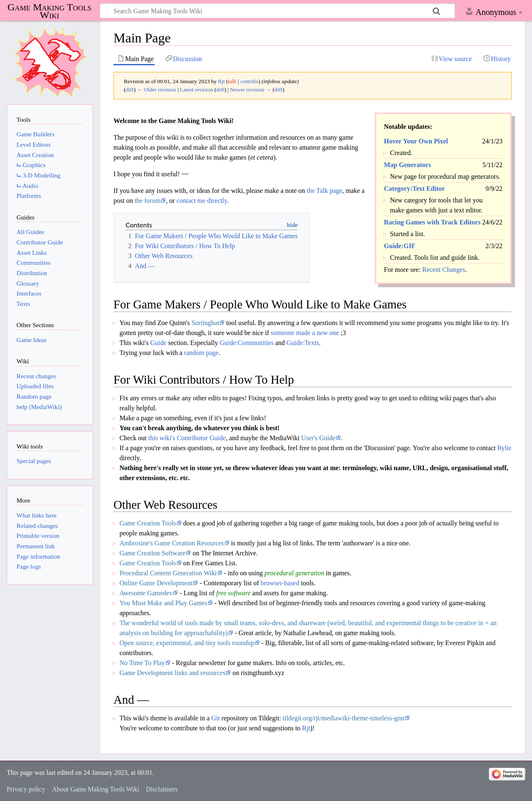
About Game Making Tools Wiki (96, 789)
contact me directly (202, 201)
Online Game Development (156, 583)
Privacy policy (26, 789)
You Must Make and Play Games (163, 603)
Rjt (306, 728)
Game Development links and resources (172, 673)
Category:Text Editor (415, 189)
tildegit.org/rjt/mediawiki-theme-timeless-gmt (344, 718)
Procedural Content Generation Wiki (168, 573)
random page (201, 353)
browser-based (280, 583)
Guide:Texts (303, 343)
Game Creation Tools (148, 523)
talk (232, 81)
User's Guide (318, 438)
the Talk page (325, 191)
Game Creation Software (152, 553)
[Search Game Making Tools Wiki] (277, 11)
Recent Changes (444, 270)
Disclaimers (162, 789)
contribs (249, 81)
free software (233, 593)
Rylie (504, 448)
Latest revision (196, 90)
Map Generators (408, 165)
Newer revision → (250, 90)
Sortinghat (206, 323)
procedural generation (294, 573)
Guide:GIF (400, 246)
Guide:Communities (246, 343)
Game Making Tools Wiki (49, 11)
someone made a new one (305, 333)
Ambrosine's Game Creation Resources (171, 543)
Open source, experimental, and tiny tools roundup (187, 643)
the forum (148, 201)
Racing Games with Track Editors (432, 222)
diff (129, 90)
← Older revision (157, 90)
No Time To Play (142, 663)
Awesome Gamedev (146, 593)
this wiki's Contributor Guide (187, 438)
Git (215, 718)
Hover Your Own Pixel (416, 141)
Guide (158, 343)
